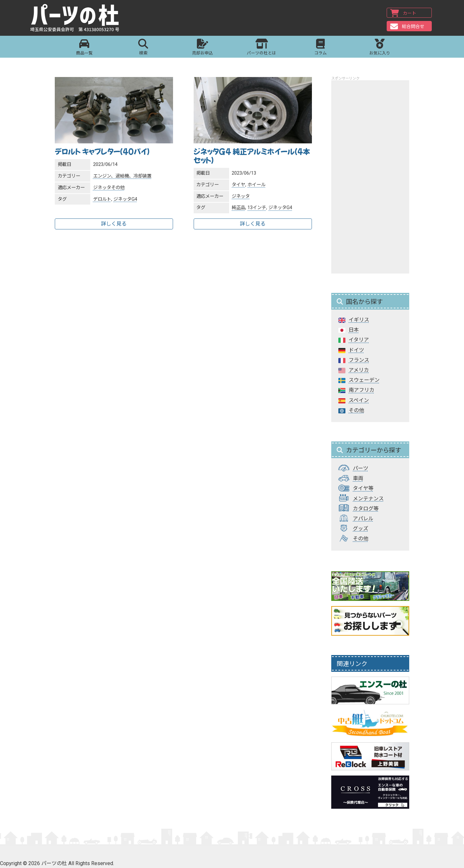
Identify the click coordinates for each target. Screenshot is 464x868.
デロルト (102, 199)
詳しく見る (114, 224)
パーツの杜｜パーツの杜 (78, 18)
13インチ (257, 208)
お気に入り (380, 48)
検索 (143, 48)
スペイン (359, 400)
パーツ (361, 468)
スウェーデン (364, 380)
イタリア (359, 340)
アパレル (363, 519)
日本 (354, 330)
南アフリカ (362, 390)
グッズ (361, 529)
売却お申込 (203, 48)
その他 (118, 188)
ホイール (256, 185)
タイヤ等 (363, 488)
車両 (358, 478)
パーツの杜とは (261, 48)
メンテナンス (368, 499)
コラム (320, 48)
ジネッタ (102, 188)
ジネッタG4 (125, 199)
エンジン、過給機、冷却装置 (122, 176)
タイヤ (238, 185)
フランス (359, 360)
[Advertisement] (370, 177)
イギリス (359, 320)
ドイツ (356, 350)
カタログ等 (366, 509)
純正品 (238, 208)
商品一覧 (84, 48)
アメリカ (359, 370)
